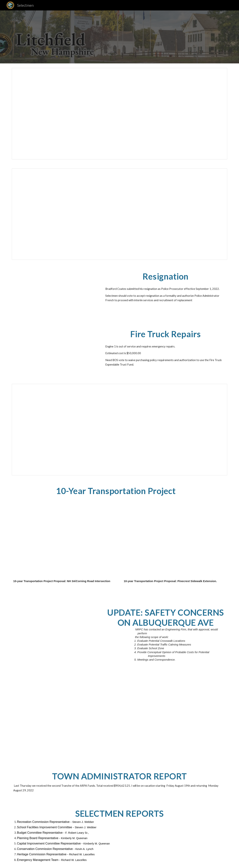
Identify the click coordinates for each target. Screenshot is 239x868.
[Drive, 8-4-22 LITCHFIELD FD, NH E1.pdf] (55, 351)
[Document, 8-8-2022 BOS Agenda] (119, 114)
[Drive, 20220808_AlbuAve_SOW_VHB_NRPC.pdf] (147, 722)
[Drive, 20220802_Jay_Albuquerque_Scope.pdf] (55, 629)
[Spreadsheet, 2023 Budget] (119, 430)
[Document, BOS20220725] (119, 214)
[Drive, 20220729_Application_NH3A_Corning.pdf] (64, 540)
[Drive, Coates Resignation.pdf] (55, 293)
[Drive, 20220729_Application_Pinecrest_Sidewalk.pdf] (175, 540)
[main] (166, 276)
